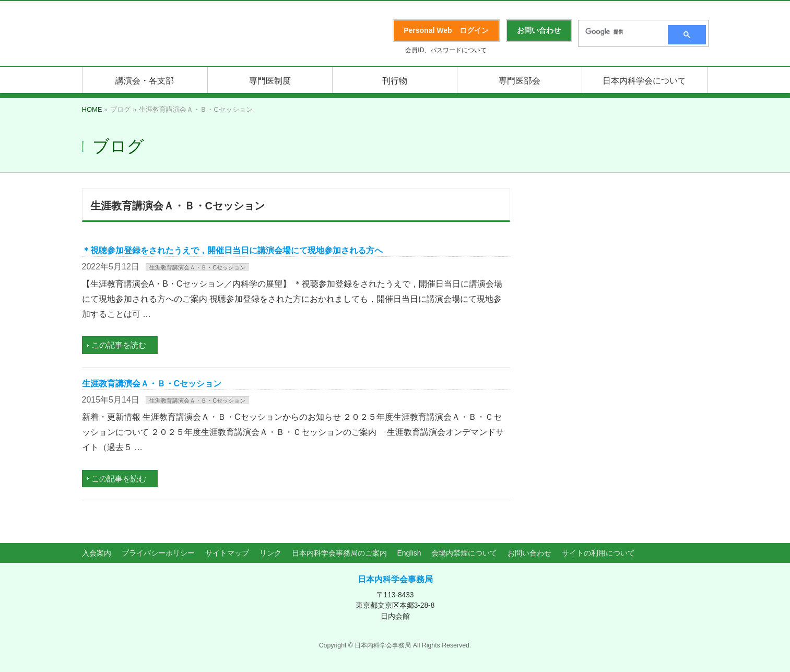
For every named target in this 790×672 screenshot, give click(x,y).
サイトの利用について (598, 553)
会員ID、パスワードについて (446, 50)
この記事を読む (119, 345)
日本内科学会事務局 (395, 579)
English (409, 553)
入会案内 (97, 553)
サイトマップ (227, 553)
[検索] (620, 32)
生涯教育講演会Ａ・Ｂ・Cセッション (197, 267)
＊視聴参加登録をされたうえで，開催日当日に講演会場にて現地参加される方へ (232, 250)
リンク (270, 553)
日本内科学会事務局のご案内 (339, 553)
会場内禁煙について (464, 553)
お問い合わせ (529, 553)
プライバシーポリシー (158, 553)
